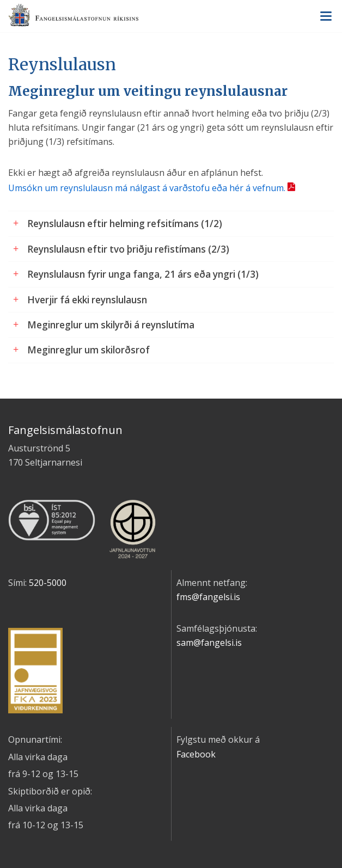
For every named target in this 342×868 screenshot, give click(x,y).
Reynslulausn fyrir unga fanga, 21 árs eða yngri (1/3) (143, 274)
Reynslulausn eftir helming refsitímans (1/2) (125, 224)
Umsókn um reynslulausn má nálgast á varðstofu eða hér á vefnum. (147, 188)
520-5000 (48, 583)
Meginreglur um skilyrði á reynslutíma (111, 325)
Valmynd (326, 16)
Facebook (196, 754)
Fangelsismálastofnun (171, 17)
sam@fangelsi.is (209, 643)
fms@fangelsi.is (208, 597)
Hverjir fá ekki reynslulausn (87, 300)
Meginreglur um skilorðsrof (88, 350)
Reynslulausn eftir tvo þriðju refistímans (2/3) (128, 249)
